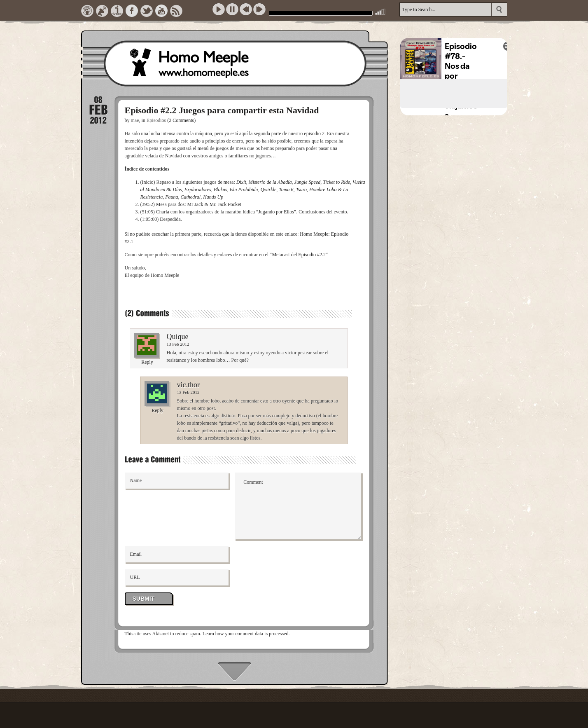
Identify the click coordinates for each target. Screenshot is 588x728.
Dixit (241, 182)
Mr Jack (196, 204)
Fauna (171, 197)
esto (264, 401)
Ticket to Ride (336, 182)
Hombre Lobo (323, 190)
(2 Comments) (181, 120)
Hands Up (213, 197)
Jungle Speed (308, 182)
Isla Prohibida (244, 190)
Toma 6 (286, 190)
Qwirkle (269, 190)
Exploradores (198, 190)
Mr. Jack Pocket (225, 204)
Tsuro (301, 190)
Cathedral (191, 197)
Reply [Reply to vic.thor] (157, 410)
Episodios (156, 120)
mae (135, 120)
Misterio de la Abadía (270, 182)
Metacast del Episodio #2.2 (299, 255)
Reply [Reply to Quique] (147, 362)
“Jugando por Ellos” (276, 212)
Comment (298, 506)
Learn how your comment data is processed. (246, 634)
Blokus (220, 190)
